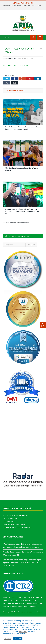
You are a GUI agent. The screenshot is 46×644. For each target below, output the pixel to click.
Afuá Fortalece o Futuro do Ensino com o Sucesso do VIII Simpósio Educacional (24, 6)
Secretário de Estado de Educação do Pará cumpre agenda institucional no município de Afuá (22, 217)
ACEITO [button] (18, 638)
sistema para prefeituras (33, 603)
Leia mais (23, 632)
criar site (18, 603)
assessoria (20, 606)
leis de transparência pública (14, 612)
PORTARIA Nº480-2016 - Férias (15, 71)
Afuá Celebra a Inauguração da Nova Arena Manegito (23, 557)
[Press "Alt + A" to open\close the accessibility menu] (43, 325)
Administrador (12, 64)
